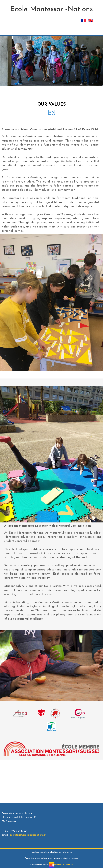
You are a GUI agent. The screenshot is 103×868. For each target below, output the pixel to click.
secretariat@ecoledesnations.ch (28, 835)
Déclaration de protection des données (52, 852)
